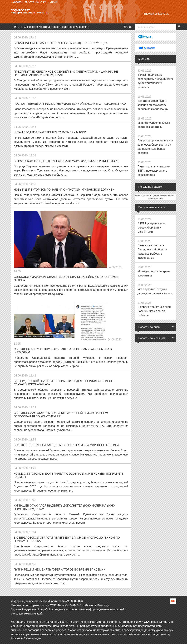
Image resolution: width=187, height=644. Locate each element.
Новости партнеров (63, 27)
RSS (127, 27)
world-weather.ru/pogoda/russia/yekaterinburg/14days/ (160, 196)
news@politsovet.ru (156, 14)
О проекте (83, 27)
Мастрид (44, 27)
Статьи (22, 27)
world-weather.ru (156, 199)
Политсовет (20, 10)
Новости (33, 27)
